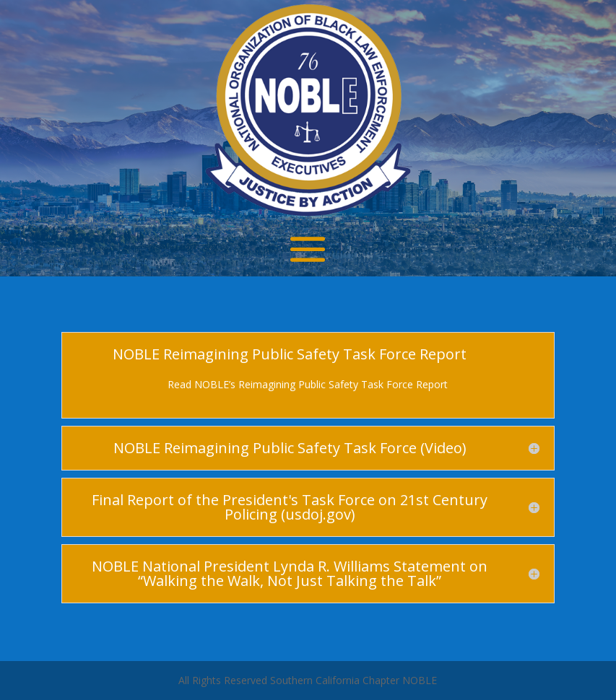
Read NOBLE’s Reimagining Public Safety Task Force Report (308, 384)
